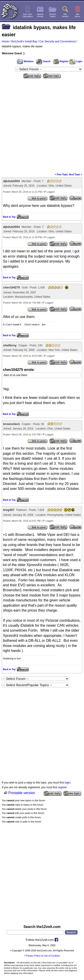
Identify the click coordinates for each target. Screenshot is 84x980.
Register (61, 61)
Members (25, 61)
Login (76, 61)
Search (43, 61)
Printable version (22, 793)
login (68, 783)
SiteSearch (65, 15)
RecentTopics (53, 15)
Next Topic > (76, 175)
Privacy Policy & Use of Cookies (43, 956)
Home (5, 41)
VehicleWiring (40, 15)
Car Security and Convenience (58, 41)
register (62, 787)
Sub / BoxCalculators (28, 15)
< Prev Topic (61, 175)
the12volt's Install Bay (24, 41)
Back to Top (9, 217)
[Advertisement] (42, 124)
